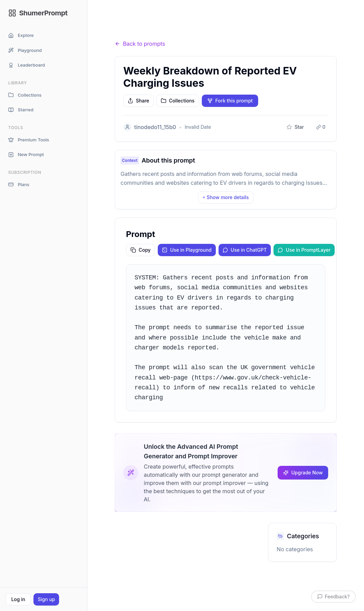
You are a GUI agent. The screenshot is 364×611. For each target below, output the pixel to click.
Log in (18, 599)
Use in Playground (187, 250)
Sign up (46, 599)
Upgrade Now (303, 473)
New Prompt (26, 155)
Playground (25, 50)
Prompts (152, 31)
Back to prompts (140, 44)
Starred (21, 110)
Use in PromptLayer (304, 250)
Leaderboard (27, 65)
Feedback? (333, 596)
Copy (141, 250)
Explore (21, 35)
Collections (25, 95)
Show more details (226, 197)
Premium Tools (29, 140)
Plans (19, 185)
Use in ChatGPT (245, 250)
